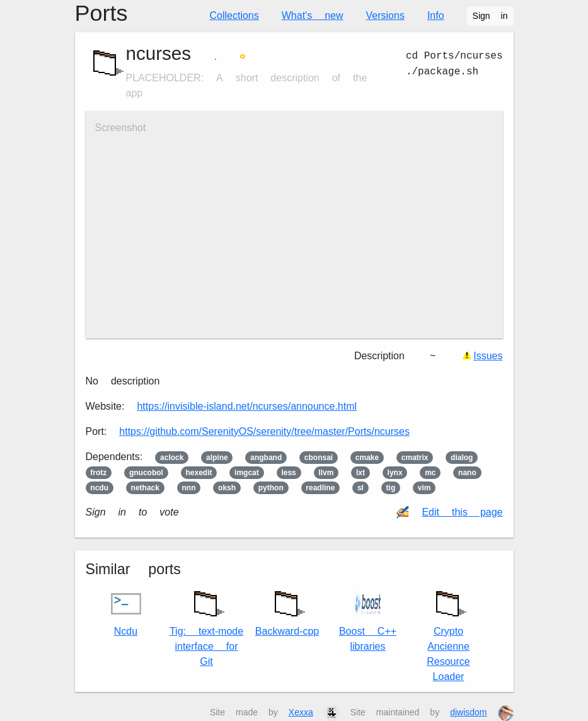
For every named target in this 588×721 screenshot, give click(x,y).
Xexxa (301, 712)
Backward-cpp (287, 610)
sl (360, 488)
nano (467, 473)
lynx (395, 473)
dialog (462, 458)
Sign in (490, 16)
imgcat (247, 473)
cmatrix (415, 458)
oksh (227, 488)
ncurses (159, 54)
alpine (217, 458)
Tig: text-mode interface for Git (206, 626)
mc (430, 473)
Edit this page (462, 512)
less (288, 473)
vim (424, 488)
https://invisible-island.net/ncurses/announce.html (247, 406)
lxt (360, 473)
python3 (271, 488)
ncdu (99, 488)
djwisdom (468, 712)
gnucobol (146, 473)
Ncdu (126, 613)
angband (266, 458)
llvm (326, 473)
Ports (101, 13)
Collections (234, 15)
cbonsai (319, 458)
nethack (145, 488)
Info (436, 15)
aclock (172, 458)
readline (320, 488)
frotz (98, 473)
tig (391, 488)
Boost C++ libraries (368, 620)
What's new (313, 15)
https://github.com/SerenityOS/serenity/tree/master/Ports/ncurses (264, 431)
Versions (385, 15)
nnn (189, 488)
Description (379, 356)
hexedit (199, 473)
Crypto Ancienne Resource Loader (448, 633)
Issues (488, 356)
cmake (367, 458)
